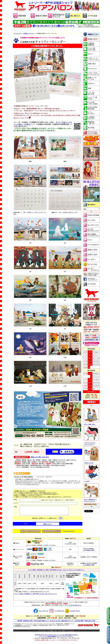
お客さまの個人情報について (41, 622)
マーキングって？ (69, 533)
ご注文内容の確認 (79, 622)
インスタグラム (56, 612)
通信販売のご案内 (28, 622)
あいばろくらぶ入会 (55, 622)
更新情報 (20, 622)
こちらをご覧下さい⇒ (75, 607)
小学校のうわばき (91, 462)
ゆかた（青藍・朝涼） (91, 423)
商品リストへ (48, 525)
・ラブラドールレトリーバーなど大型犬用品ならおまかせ (56, 636)
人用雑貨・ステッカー (29, 33)
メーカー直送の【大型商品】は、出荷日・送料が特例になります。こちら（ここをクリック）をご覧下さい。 (56, 571)
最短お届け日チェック (67, 622)
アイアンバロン (17, 33)
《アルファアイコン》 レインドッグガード (91, 442)
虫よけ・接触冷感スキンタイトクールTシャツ (91, 499)
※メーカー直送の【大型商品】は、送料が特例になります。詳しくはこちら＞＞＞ (36, 595)
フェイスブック (41, 612)
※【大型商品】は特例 (89, 552)
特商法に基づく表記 (90, 622)
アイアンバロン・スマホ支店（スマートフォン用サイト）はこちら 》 (56, 632)
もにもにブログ (72, 612)
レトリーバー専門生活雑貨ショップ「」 (56, 638)
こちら (48, 493)
